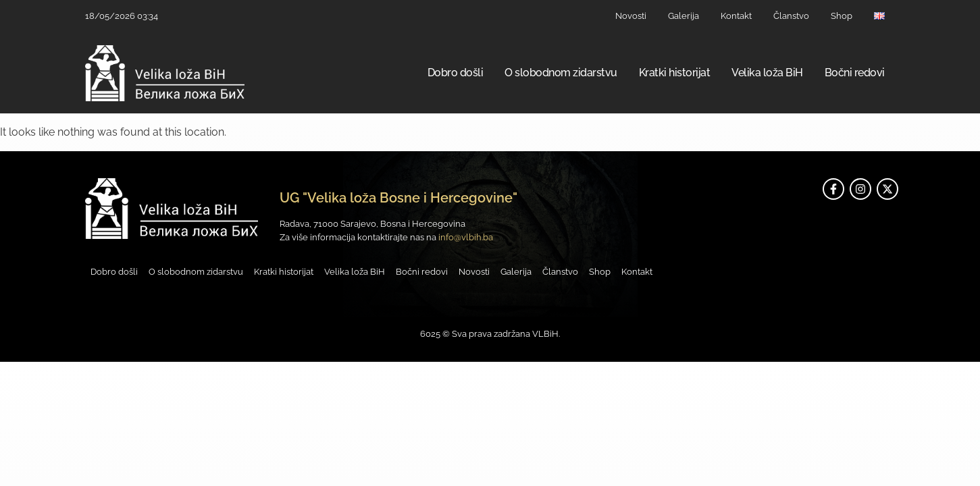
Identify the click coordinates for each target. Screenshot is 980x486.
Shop (842, 16)
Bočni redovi (855, 73)
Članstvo (791, 16)
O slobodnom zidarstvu (561, 73)
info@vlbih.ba (466, 237)
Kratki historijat (675, 73)
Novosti (631, 16)
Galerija (684, 16)
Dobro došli (456, 73)
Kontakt (736, 16)
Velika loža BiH (767, 73)
